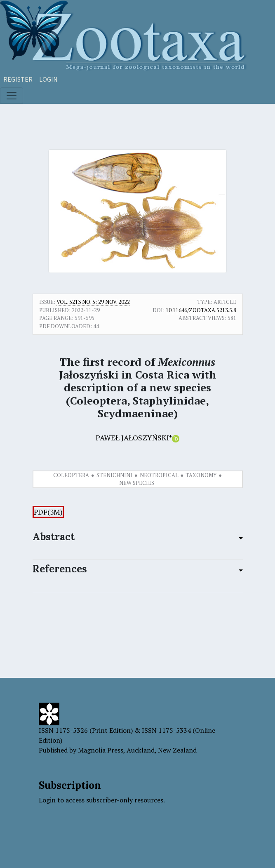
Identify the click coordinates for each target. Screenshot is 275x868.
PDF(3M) (48, 512)
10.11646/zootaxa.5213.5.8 (201, 310)
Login (48, 79)
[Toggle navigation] (12, 96)
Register (18, 79)
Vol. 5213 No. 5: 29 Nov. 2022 (93, 302)
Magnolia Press (101, 750)
